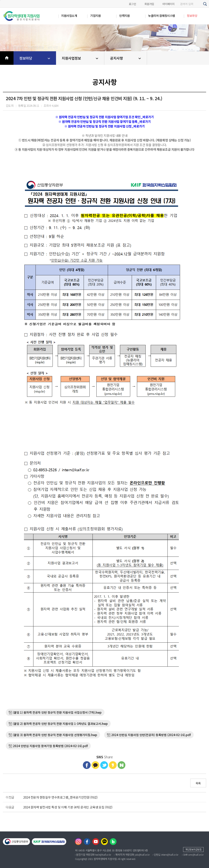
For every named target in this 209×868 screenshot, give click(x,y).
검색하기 (205, 4)
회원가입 (149, 4)
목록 (198, 783)
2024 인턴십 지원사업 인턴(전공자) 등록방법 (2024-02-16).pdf (151, 735)
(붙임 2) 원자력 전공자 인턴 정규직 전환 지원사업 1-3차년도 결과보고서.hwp (60, 724)
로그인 (133, 4)
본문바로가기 (0, 0)
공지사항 (126, 58)
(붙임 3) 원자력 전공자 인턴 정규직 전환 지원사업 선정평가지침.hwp (55, 735)
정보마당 (35, 58)
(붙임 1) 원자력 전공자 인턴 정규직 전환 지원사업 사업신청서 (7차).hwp (57, 712)
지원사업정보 (81, 58)
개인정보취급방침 (193, 849)
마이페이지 (169, 4)
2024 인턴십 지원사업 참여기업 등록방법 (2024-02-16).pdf (50, 746)
